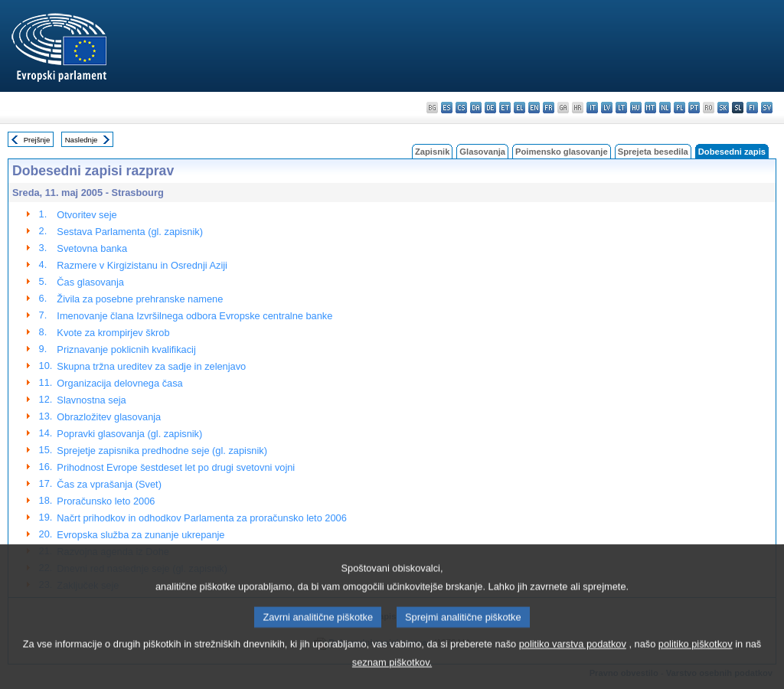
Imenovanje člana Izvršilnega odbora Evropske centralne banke (194, 316)
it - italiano (592, 108)
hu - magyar (636, 108)
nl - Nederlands (665, 108)
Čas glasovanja (90, 282)
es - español (447, 108)
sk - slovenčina (723, 108)
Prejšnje (37, 140)
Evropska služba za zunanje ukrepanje (140, 535)
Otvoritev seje (87, 215)
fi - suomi (752, 108)
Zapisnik (432, 152)
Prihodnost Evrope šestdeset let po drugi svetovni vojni (176, 467)
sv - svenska (767, 108)
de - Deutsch (490, 108)
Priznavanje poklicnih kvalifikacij (126, 349)
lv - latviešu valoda (607, 108)
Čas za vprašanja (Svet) (109, 484)
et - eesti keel (505, 108)
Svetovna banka (92, 248)
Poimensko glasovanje (562, 152)
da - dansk (476, 108)
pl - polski (679, 108)
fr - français (549, 108)
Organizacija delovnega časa (119, 383)
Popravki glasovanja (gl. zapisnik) (129, 434)
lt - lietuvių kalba (621, 108)
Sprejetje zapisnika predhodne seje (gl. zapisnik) (162, 451)
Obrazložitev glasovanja (109, 417)
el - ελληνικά (519, 108)
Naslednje (82, 140)
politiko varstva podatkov (573, 662)
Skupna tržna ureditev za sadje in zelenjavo (151, 366)
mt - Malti (650, 108)
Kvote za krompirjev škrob (113, 333)
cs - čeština (461, 108)
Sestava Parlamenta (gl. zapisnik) (130, 232)
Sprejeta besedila (653, 152)
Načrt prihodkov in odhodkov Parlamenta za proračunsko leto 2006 (201, 518)
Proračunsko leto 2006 (106, 501)
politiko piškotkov (696, 662)
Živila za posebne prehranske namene (140, 299)
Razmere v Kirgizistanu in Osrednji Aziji (142, 265)
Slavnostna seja (91, 400)
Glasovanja (482, 152)
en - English (534, 108)
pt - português (694, 108)
